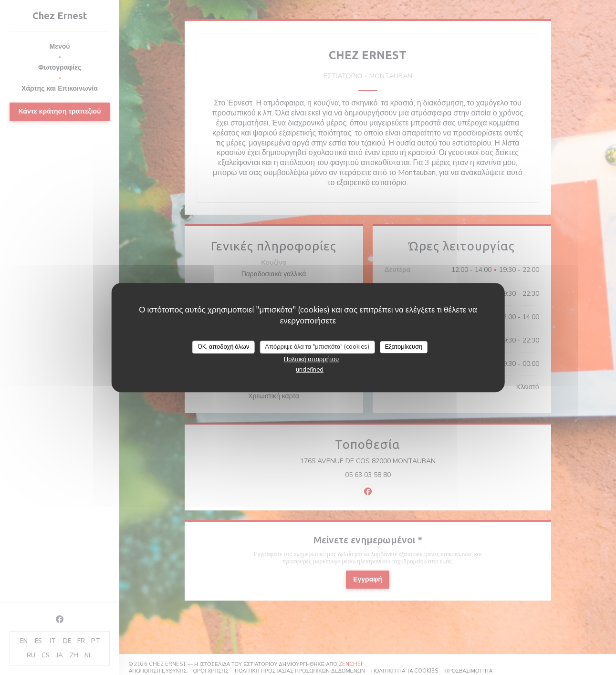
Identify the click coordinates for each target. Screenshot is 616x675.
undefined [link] (310, 370)
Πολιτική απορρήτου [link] (311, 359)
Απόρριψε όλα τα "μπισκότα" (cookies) (317, 347)
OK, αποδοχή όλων (224, 347)
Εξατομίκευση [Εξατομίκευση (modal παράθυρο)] (403, 347)
